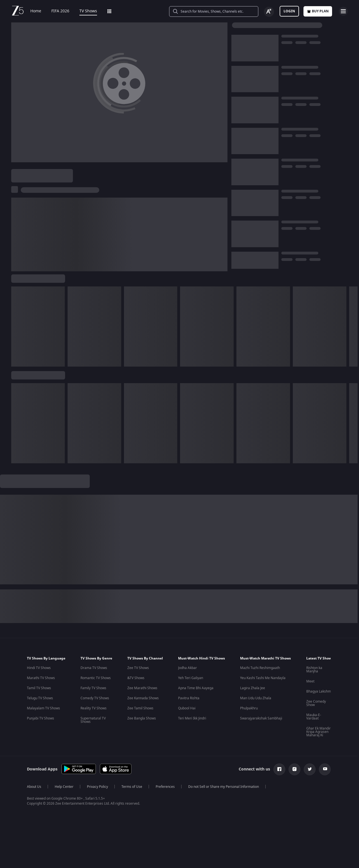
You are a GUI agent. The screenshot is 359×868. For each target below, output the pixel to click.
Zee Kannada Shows (143, 698)
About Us (34, 787)
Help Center (64, 787)
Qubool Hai (187, 708)
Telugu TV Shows (40, 698)
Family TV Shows (93, 688)
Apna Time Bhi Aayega (196, 688)
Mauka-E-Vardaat (314, 717)
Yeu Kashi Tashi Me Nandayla (263, 678)
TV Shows (88, 11)
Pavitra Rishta (189, 698)
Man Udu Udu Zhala (256, 698)
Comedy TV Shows (95, 698)
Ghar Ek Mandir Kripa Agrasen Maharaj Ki (318, 732)
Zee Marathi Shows (142, 688)
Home (36, 11)
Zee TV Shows (138, 668)
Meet (310, 681)
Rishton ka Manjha (314, 670)
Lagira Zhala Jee (253, 688)
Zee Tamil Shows (140, 708)
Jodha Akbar (187, 668)
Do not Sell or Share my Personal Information (224, 787)
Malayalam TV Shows (43, 708)
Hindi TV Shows (39, 668)
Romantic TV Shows (96, 678)
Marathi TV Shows (41, 678)
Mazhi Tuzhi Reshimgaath (260, 668)
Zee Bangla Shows (142, 718)
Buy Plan (318, 11)
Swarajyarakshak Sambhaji (261, 718)
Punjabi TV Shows (41, 718)
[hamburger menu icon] (343, 11)
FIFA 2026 (60, 11)
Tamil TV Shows (39, 688)
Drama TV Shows (94, 668)
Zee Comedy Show (316, 703)
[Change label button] (269, 12)
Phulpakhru (249, 708)
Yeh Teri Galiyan (191, 678)
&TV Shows (136, 678)
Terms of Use (132, 787)
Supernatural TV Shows (93, 720)
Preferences (165, 787)
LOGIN (289, 11)
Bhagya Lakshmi (319, 691)
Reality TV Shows (94, 708)
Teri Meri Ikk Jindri (192, 718)
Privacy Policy (97, 787)
